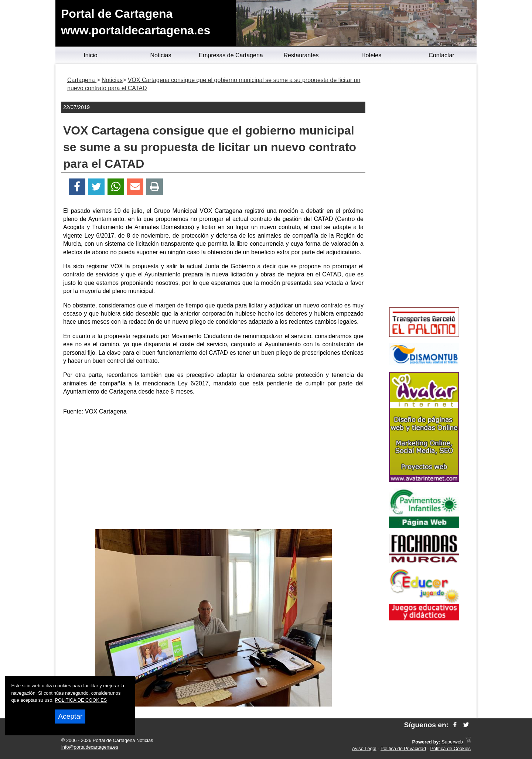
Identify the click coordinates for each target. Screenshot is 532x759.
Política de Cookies (450, 748)
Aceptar (70, 716)
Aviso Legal (364, 748)
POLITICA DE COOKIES (81, 700)
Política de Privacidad (403, 748)
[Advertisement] (214, 474)
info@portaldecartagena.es (90, 747)
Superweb (452, 742)
